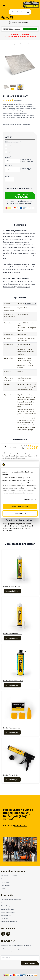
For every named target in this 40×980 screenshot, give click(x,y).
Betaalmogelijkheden (8, 912)
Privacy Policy (5, 906)
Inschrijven (30, 963)
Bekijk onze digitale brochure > (11, 900)
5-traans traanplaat (23, 287)
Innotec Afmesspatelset (11, 728)
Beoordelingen (26, 125)
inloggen (18, 528)
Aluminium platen (13, 44)
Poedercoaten (6, 885)
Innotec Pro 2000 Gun (11, 775)
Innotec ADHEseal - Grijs (12, 587)
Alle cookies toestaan (20, 506)
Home (4, 44)
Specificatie (19, 125)
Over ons (4, 903)
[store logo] (31, 5)
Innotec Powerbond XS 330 (13, 634)
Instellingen (29, 500)
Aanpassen (20, 513)
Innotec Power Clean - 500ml (13, 681)
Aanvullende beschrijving (9, 125)
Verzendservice (6, 915)
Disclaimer (4, 918)
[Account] (8, 17)
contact (6, 272)
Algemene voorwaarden (9, 922)
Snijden (4, 888)
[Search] (28, 12)
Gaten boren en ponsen (9, 876)
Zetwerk (4, 879)
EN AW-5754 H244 (30, 304)
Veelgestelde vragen (8, 909)
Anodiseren (5, 882)
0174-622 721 (21, 826)
